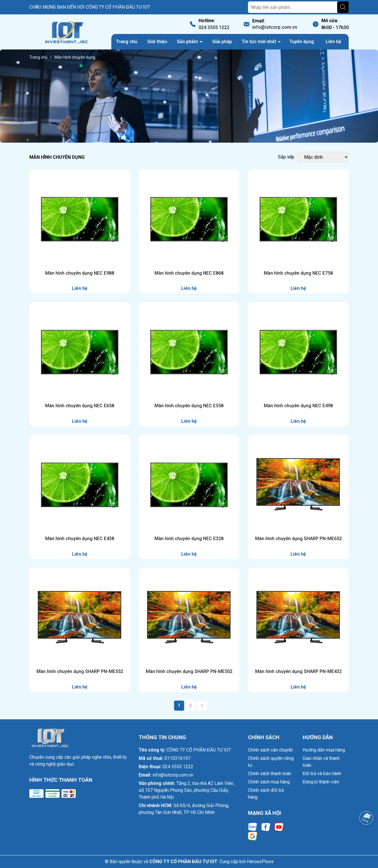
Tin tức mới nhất (259, 42)
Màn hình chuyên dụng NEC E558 (189, 406)
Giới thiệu (157, 42)
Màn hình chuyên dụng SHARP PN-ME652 (298, 539)
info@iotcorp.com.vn (275, 27)
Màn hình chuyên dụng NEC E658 (80, 406)
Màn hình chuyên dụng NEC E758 (298, 273)
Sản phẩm (188, 42)
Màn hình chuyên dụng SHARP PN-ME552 (80, 671)
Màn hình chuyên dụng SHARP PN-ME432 (298, 671)
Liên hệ (333, 42)
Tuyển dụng (302, 42)
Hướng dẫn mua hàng (324, 750)
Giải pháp (222, 42)
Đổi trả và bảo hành (322, 774)
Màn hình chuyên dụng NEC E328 (189, 539)
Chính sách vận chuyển (270, 750)
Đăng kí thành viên (321, 782)
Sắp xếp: (287, 157)
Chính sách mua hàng (269, 782)
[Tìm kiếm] (343, 7)
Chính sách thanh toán (270, 774)
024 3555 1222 (214, 27)
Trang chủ (127, 42)
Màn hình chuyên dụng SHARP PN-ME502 (189, 671)
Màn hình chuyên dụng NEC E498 (298, 406)
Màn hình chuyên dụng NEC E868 (189, 273)
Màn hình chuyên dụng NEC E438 (80, 539)
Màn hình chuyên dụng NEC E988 (80, 273)
